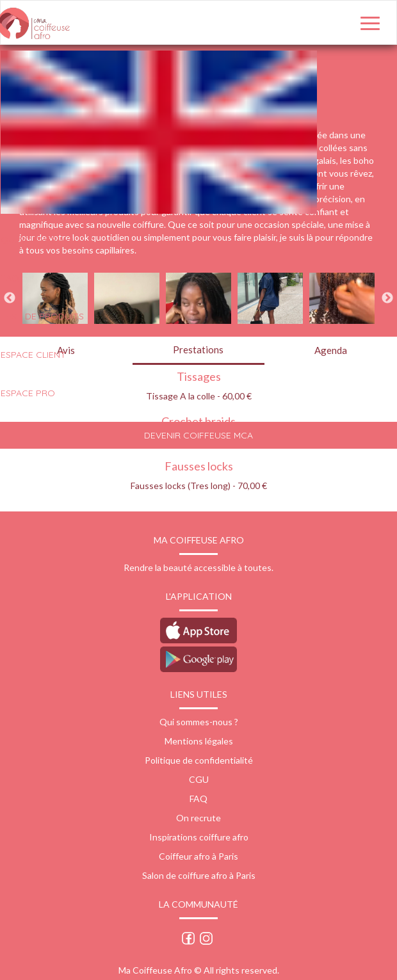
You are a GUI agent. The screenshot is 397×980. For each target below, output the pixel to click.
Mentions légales (199, 741)
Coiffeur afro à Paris (199, 856)
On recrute (199, 818)
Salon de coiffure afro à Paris (199, 875)
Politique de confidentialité (199, 760)
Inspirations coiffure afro (199, 837)
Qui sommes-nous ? (199, 722)
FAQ (199, 799)
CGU (199, 779)
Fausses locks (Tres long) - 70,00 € (199, 486)
